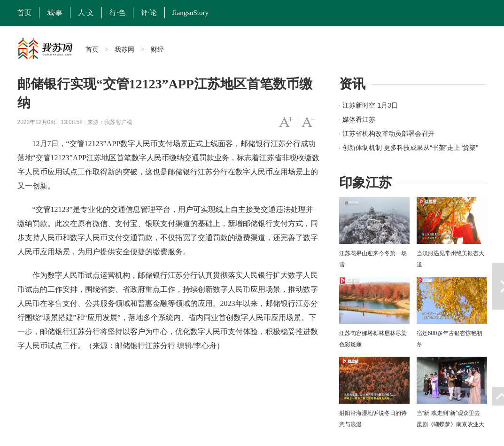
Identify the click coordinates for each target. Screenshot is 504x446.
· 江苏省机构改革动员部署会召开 (387, 133)
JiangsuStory (191, 13)
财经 (157, 49)
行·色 (117, 13)
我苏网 (124, 49)
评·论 (149, 13)
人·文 (86, 13)
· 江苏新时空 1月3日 (368, 105)
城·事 (55, 13)
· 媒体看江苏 (357, 119)
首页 (24, 13)
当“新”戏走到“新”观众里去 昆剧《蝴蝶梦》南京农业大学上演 (450, 424)
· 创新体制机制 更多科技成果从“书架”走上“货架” (409, 148)
